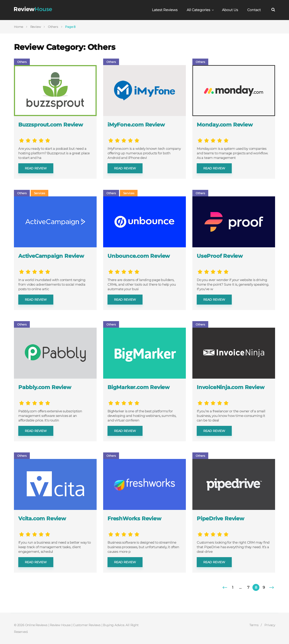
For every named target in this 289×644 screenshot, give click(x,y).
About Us (230, 10)
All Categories (198, 10)
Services (39, 193)
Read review (36, 168)
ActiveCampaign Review (51, 256)
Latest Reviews (165, 10)
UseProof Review (220, 256)
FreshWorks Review (134, 518)
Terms (254, 625)
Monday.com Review (225, 125)
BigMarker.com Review (139, 387)
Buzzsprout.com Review (51, 125)
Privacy (270, 625)
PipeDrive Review (220, 518)
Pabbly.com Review (45, 387)
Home (18, 27)
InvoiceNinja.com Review (230, 387)
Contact (254, 10)
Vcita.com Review (42, 518)
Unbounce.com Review (139, 256)
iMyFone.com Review (136, 125)
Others (53, 27)
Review (36, 27)
